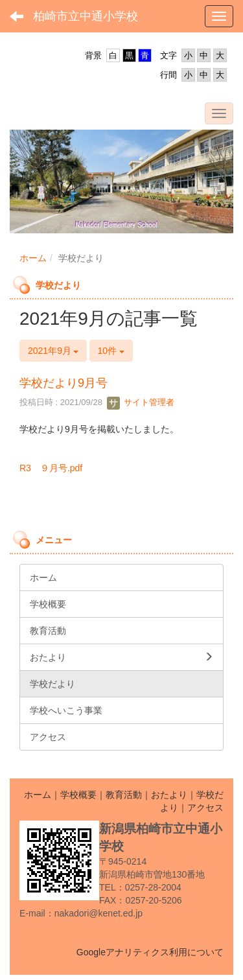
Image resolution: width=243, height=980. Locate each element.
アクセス (205, 808)
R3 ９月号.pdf (51, 468)
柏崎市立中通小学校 (86, 16)
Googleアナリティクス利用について (150, 952)
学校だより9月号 (64, 383)
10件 (111, 351)
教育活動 (124, 795)
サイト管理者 (141, 402)
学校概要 (78, 795)
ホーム (33, 258)
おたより (169, 795)
